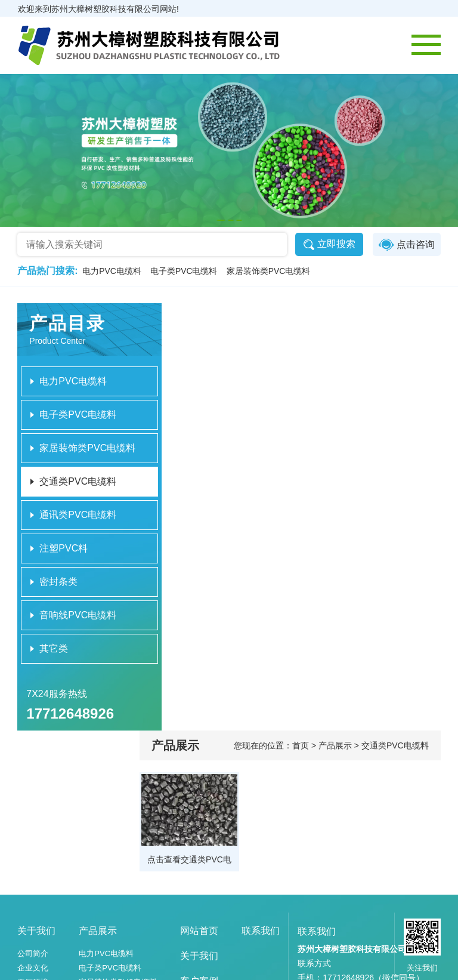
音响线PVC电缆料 (111, 909)
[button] (221, 220)
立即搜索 (328, 245)
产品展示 (98, 786)
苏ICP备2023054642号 (374, 967)
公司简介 (33, 809)
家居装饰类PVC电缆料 (270, 272)
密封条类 (95, 895)
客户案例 (199, 836)
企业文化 (33, 823)
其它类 (91, 924)
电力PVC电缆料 (112, 272)
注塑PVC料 (99, 881)
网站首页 (199, 786)
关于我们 (37, 786)
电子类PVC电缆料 (185, 272)
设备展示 (33, 852)
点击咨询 (406, 245)
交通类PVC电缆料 (111, 852)
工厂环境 (33, 838)
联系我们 (261, 786)
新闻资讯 (199, 862)
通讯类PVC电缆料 (111, 866)
